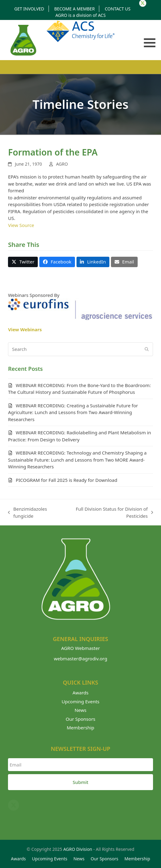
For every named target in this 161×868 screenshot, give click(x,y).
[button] (149, 43)
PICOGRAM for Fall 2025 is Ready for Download (66, 480)
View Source (21, 225)
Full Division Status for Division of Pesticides (110, 513)
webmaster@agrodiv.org (80, 659)
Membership (80, 728)
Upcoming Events (80, 701)
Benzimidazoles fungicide (27, 513)
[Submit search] (147, 349)
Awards (80, 693)
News (81, 710)
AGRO (62, 164)
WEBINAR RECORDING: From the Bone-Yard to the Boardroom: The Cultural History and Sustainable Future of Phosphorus (79, 389)
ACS (102, 15)
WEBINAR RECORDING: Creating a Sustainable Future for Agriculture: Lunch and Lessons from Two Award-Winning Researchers (73, 412)
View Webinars (25, 329)
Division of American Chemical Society (80, 31)
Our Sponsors (81, 719)
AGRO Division (78, 849)
